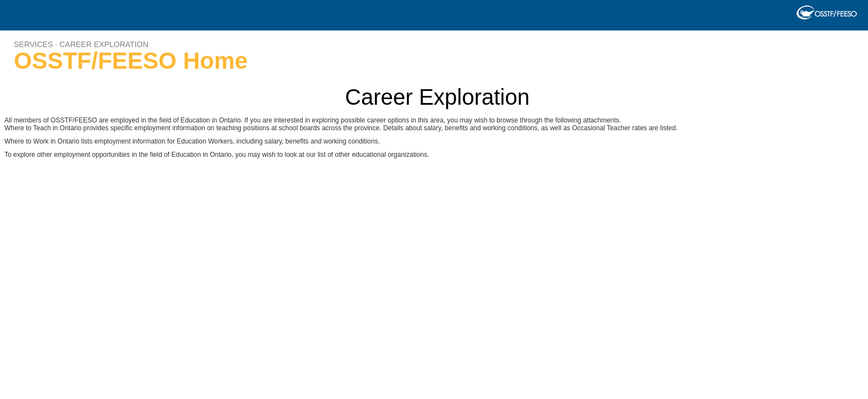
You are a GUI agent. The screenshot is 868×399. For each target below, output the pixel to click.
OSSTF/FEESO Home (131, 61)
